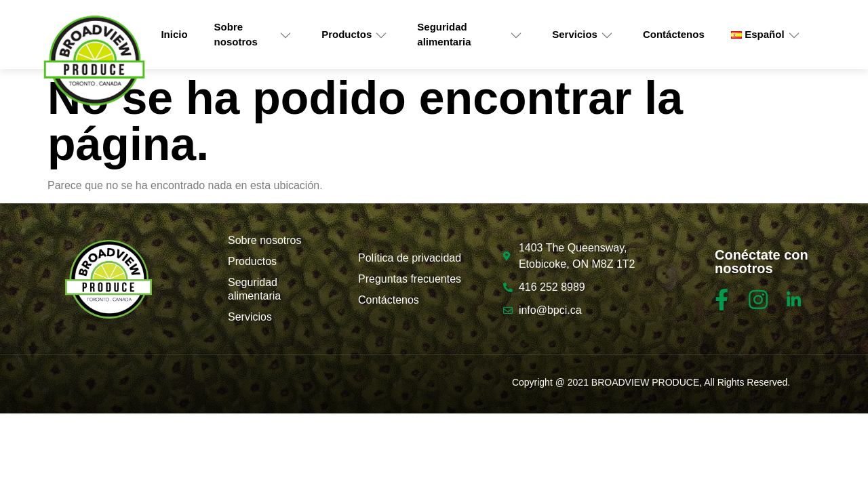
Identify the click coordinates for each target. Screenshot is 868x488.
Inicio (174, 34)
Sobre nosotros (253, 35)
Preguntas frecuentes (410, 279)
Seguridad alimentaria (470, 35)
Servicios (583, 35)
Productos (354, 35)
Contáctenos (674, 34)
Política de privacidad (410, 258)
